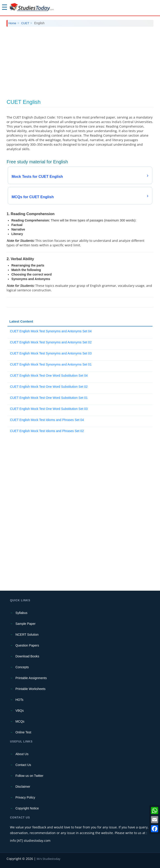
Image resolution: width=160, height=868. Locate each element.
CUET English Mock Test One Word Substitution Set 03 (49, 409)
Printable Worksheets (30, 689)
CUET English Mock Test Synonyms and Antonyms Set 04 (51, 331)
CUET (25, 23)
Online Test (23, 732)
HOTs (19, 700)
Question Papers (27, 645)
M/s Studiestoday (49, 859)
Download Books (27, 656)
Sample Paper (25, 624)
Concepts (22, 667)
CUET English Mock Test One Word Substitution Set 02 (49, 387)
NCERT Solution (27, 635)
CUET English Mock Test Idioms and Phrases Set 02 (47, 431)
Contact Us (23, 765)
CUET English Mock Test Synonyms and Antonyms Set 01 (51, 364)
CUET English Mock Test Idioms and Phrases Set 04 (47, 420)
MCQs (20, 721)
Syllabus (21, 613)
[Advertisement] (80, 63)
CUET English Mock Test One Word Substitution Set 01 (49, 398)
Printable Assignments (31, 678)
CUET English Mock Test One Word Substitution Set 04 (49, 376)
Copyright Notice (27, 808)
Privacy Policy (25, 797)
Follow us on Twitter (29, 776)
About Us (22, 754)
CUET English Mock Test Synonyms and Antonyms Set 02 (51, 342)
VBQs (20, 711)
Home (12, 23)
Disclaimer (23, 787)
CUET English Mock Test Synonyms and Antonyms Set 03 (51, 353)
